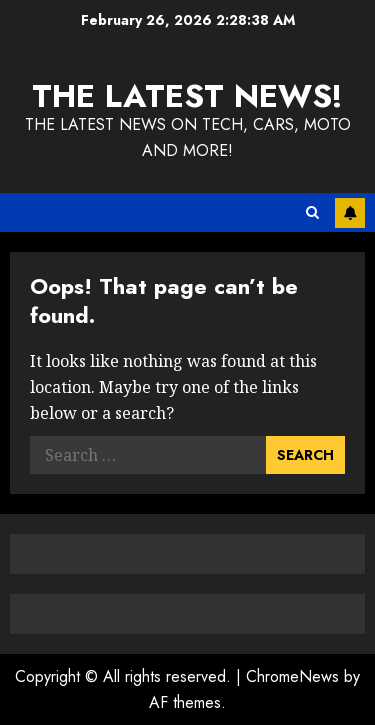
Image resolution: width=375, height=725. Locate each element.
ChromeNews (292, 676)
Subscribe (350, 213)
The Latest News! (187, 96)
